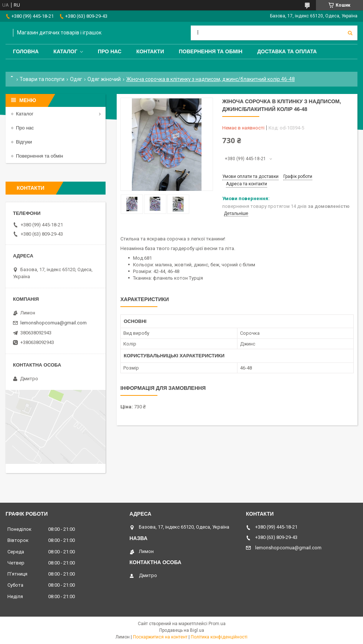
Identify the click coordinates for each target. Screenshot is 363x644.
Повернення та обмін (211, 51)
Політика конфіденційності (219, 637)
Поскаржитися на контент (160, 637)
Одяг (76, 79)
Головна (26, 51)
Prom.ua (217, 624)
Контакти (150, 51)
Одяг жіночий (104, 79)
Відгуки (24, 142)
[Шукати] (350, 33)
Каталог (65, 51)
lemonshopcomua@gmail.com (54, 323)
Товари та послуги (42, 79)
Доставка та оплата (287, 51)
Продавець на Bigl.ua (182, 630)
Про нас (110, 51)
